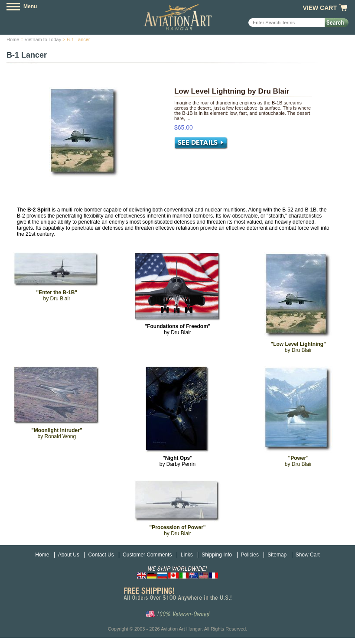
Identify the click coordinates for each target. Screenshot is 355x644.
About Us (69, 555)
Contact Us (101, 555)
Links (187, 555)
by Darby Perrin (177, 461)
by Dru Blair (177, 329)
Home (13, 39)
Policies (250, 555)
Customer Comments (147, 555)
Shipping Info (217, 555)
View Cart (320, 8)
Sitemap (277, 555)
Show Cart (308, 555)
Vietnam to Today (43, 39)
